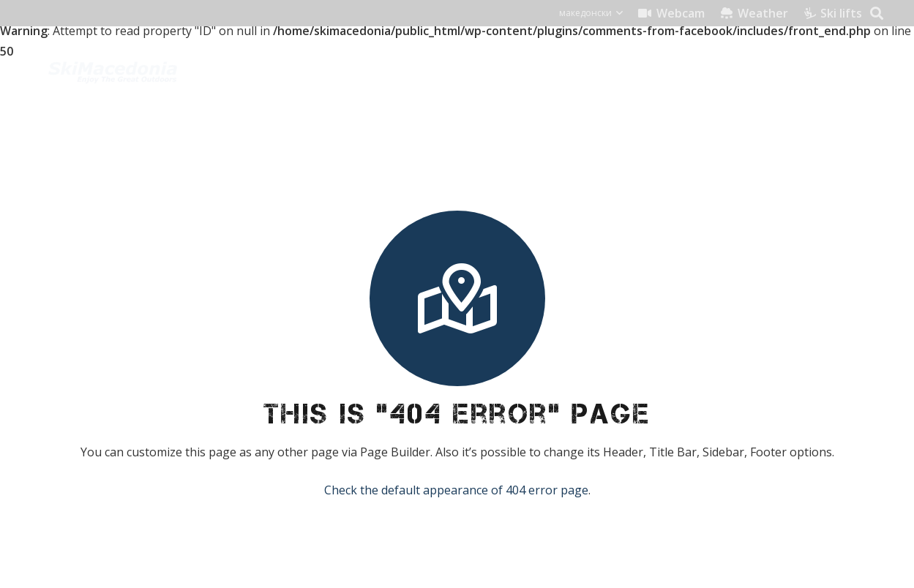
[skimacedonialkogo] (103, 63)
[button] (591, 13)
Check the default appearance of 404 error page (456, 490)
